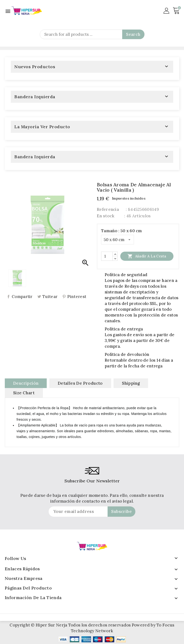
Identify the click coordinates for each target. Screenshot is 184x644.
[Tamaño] (118, 240)
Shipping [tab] (131, 383)
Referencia (108, 209)
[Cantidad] (107, 256)
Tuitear (50, 297)
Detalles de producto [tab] (80, 383)
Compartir (22, 297)
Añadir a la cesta (147, 256)
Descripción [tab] (26, 383)
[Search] (92, 34)
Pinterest (77, 297)
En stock (106, 216)
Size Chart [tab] (24, 393)
